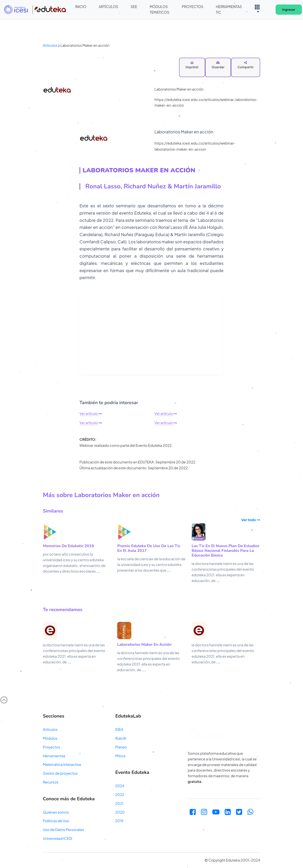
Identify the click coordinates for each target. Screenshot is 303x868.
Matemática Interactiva (62, 765)
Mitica (120, 756)
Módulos (50, 738)
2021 (119, 804)
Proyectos (51, 747)
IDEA (119, 730)
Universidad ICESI (58, 839)
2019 (119, 821)
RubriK (121, 738)
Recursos (51, 782)
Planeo (121, 747)
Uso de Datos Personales (64, 830)
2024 (120, 786)
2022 (120, 795)
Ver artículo (91, 414)
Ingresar (290, 9)
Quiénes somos (56, 812)
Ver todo (251, 520)
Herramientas (54, 756)
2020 (120, 812)
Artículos (50, 45)
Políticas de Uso (56, 821)
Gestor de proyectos (60, 774)
